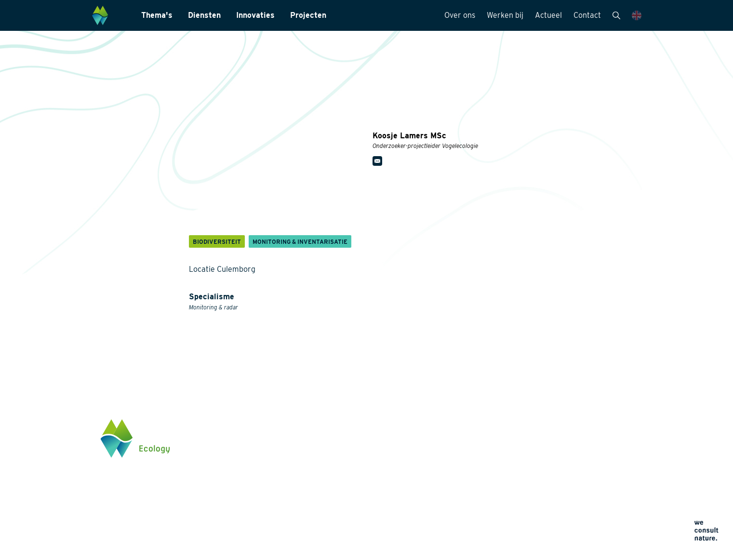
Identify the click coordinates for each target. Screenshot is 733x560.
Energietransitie (249, 456)
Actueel (548, 15)
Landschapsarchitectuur (360, 471)
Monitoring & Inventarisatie (365, 440)
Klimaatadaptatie (251, 498)
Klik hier (560, 504)
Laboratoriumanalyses (357, 456)
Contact (587, 15)
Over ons (460, 15)
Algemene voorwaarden (465, 535)
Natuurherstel (246, 514)
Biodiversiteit (245, 440)
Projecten (308, 15)
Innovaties (255, 15)
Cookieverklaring (456, 524)
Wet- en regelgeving (353, 518)
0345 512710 (566, 464)
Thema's (157, 15)
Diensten (204, 15)
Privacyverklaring (457, 512)
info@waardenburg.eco (582, 473)
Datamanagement (350, 502)
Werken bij (505, 15)
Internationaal (344, 487)
